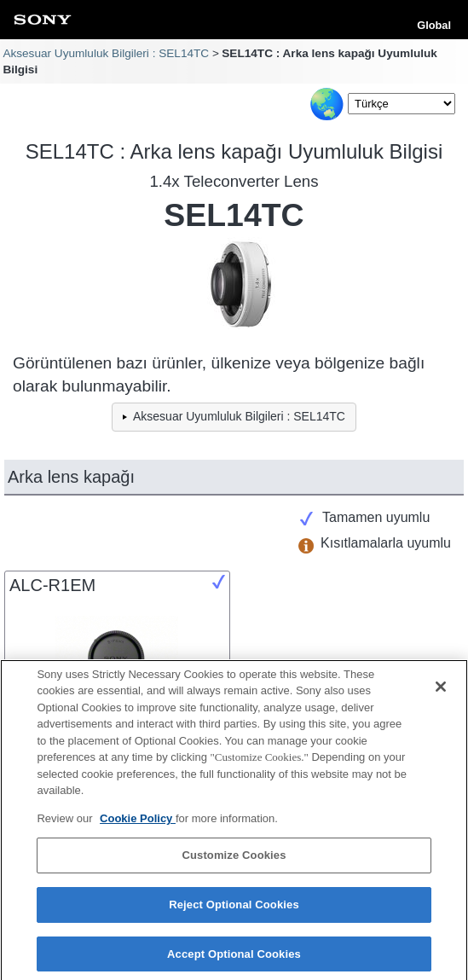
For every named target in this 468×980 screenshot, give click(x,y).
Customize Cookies (234, 860)
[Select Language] (402, 104)
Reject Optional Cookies (234, 909)
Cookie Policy (138, 823)
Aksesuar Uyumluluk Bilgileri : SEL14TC (106, 53)
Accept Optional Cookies (234, 958)
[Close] (441, 691)
